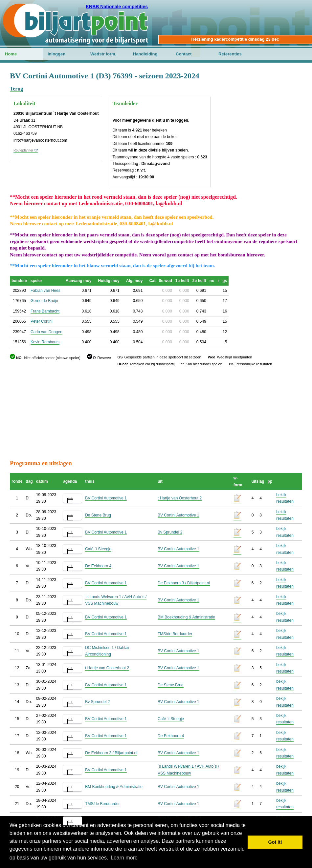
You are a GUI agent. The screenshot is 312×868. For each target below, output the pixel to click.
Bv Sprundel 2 (170, 532)
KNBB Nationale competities (117, 7)
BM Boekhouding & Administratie (186, 617)
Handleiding (145, 54)
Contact (184, 54)
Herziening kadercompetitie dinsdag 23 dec (235, 39)
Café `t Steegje (98, 549)
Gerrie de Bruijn (44, 301)
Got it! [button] (275, 842)
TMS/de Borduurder (175, 634)
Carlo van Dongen (46, 332)
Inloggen (56, 54)
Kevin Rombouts (45, 342)
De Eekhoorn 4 (98, 566)
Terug (16, 89)
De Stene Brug (98, 515)
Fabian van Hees (45, 291)
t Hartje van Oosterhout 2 (180, 498)
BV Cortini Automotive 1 (106, 498)
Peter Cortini (42, 321)
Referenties (230, 54)
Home (11, 54)
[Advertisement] (156, 413)
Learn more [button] (124, 858)
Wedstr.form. (103, 54)
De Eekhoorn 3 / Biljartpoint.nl (184, 583)
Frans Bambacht (45, 311)
